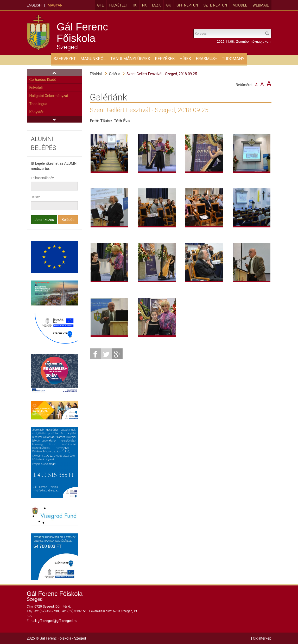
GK (169, 5)
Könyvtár (37, 112)
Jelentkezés (44, 220)
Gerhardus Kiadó (43, 80)
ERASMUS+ (207, 59)
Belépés (68, 220)
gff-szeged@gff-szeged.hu (58, 621)
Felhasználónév (42, 178)
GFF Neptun (187, 5)
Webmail (261, 5)
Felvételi (118, 5)
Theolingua (38, 104)
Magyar (55, 5)
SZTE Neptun (215, 5)
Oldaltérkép (262, 638)
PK (144, 5)
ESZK (156, 5)
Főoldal (96, 74)
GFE (101, 5)
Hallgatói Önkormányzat (49, 96)
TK (134, 5)
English (34, 5)
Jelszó (36, 197)
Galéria (115, 74)
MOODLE (240, 5)
